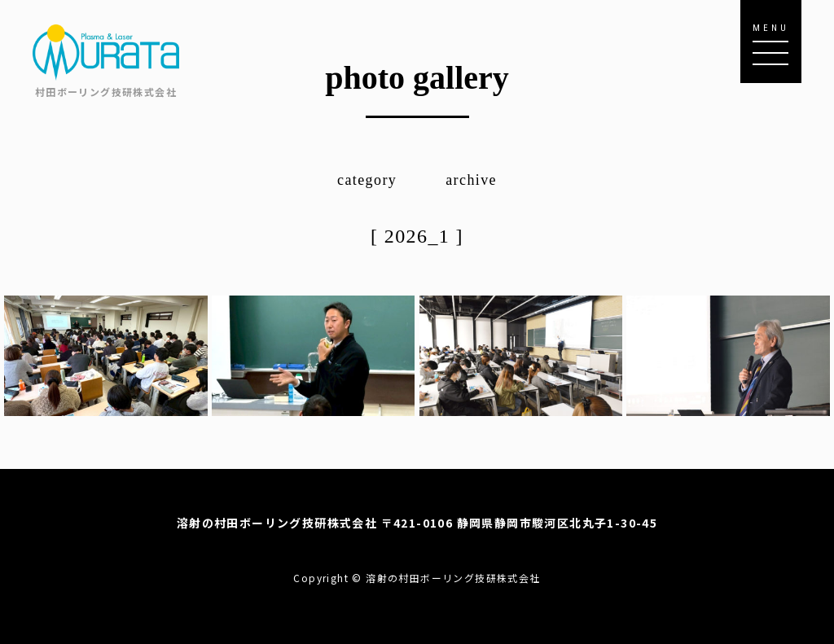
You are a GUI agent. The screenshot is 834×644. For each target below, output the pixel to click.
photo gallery (417, 78)
